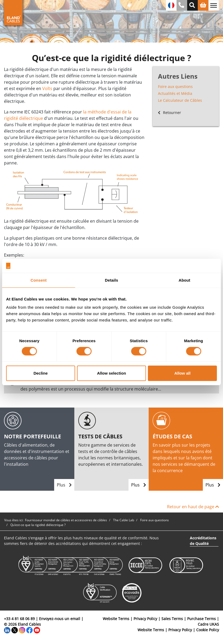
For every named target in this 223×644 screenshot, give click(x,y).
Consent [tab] (39, 280)
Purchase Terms (201, 619)
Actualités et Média (175, 93)
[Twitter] (15, 630)
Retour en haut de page (193, 507)
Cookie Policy (208, 630)
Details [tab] (111, 280)
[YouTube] (37, 630)
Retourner (170, 113)
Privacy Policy (145, 619)
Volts (47, 88)
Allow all (183, 373)
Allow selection (111, 373)
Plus (64, 485)
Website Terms (116, 619)
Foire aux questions (175, 86)
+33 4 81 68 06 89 (19, 619)
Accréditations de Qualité (203, 541)
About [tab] (185, 280)
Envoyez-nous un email (60, 619)
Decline (40, 373)
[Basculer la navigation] (214, 5)
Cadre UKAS (208, 624)
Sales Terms (172, 619)
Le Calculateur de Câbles (180, 100)
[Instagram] (22, 630)
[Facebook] (29, 630)
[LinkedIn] (7, 630)
